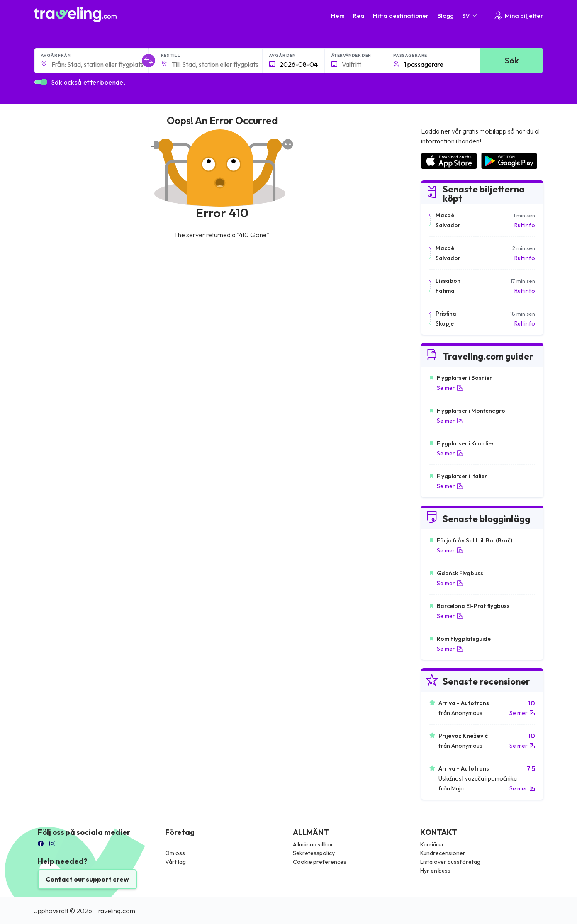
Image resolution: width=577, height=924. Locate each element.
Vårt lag (175, 862)
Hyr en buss (435, 871)
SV (470, 16)
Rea (359, 16)
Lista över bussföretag (450, 862)
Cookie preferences (320, 862)
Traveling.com (115, 911)
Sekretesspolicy (314, 853)
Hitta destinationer (401, 16)
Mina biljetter (518, 16)
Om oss (175, 853)
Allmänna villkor (313, 844)
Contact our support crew (87, 879)
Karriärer (432, 844)
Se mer (450, 388)
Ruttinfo (525, 225)
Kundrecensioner (443, 853)
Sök (512, 60)
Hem (338, 16)
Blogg (446, 16)
